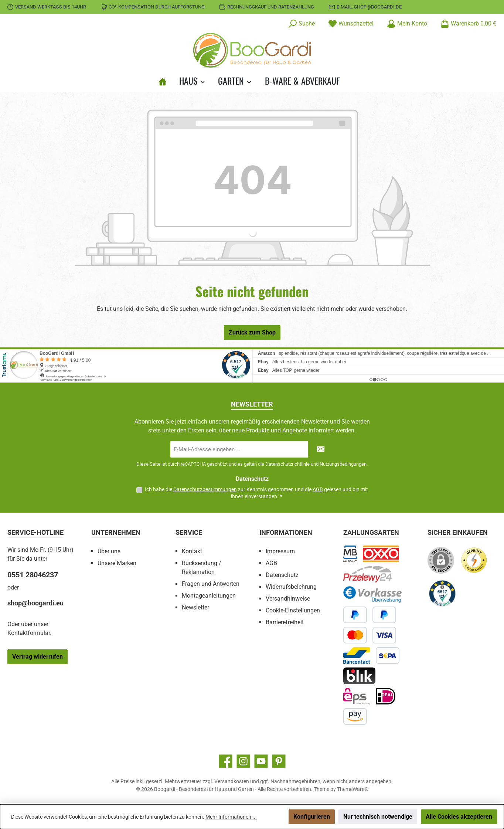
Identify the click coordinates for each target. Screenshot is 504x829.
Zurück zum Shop (252, 332)
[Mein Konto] (407, 24)
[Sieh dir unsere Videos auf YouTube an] (261, 761)
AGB (318, 489)
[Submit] (321, 449)
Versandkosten (232, 781)
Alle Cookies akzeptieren (459, 817)
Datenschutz (282, 575)
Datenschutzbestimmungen (205, 489)
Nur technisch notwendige (378, 817)
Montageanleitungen (209, 596)
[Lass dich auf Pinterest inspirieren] (279, 761)
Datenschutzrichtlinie (287, 464)
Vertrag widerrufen (38, 657)
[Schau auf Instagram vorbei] (243, 761)
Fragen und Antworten (211, 584)
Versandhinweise (288, 599)
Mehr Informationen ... (231, 817)
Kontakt (192, 551)
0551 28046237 (33, 575)
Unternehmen (116, 532)
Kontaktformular (29, 633)
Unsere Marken (117, 563)
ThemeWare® (353, 789)
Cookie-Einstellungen (293, 610)
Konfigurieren (312, 817)
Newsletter (195, 607)
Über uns (109, 551)
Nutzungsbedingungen (343, 464)
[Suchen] (302, 24)
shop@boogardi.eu (35, 603)
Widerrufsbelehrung (291, 587)
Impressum (280, 551)
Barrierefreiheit (285, 622)
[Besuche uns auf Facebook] (226, 761)
